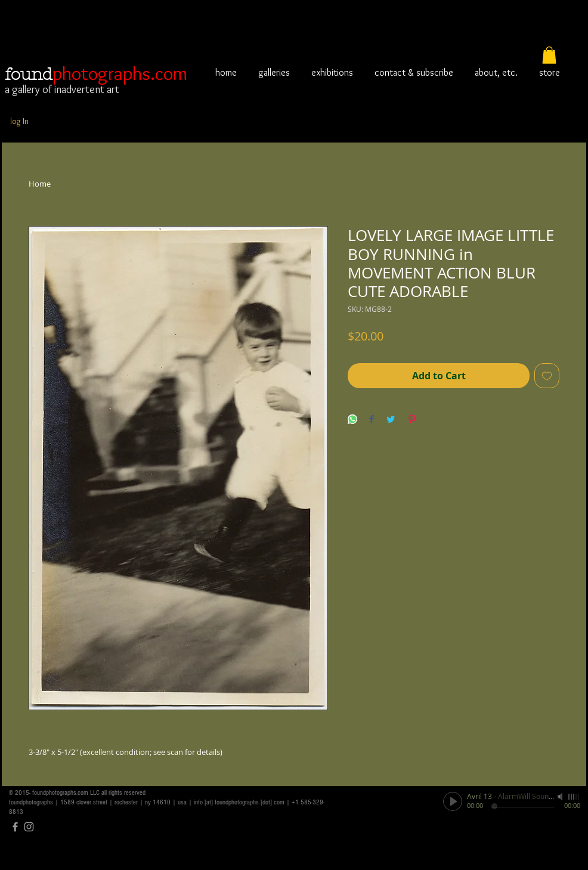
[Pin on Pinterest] (412, 420)
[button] (549, 55)
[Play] (453, 801)
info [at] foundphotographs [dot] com (239, 802)
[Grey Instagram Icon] (29, 827)
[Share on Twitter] (391, 420)
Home (40, 184)
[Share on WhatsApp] (352, 420)
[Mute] (561, 797)
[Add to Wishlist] (547, 376)
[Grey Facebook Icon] (15, 827)
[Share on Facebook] (372, 420)
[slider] (574, 797)
